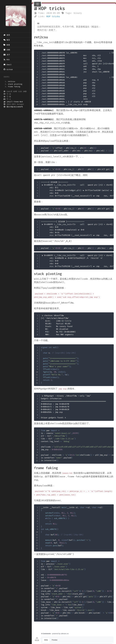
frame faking (14, 87)
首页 (7, 35)
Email (8, 65)
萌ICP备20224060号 (15, 107)
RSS (7, 60)
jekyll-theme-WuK (15, 102)
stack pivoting (15, 84)
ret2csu (11, 81)
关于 (7, 55)
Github (8, 69)
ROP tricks (53, 16)
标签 (7, 45)
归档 (7, 50)
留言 (7, 40)
